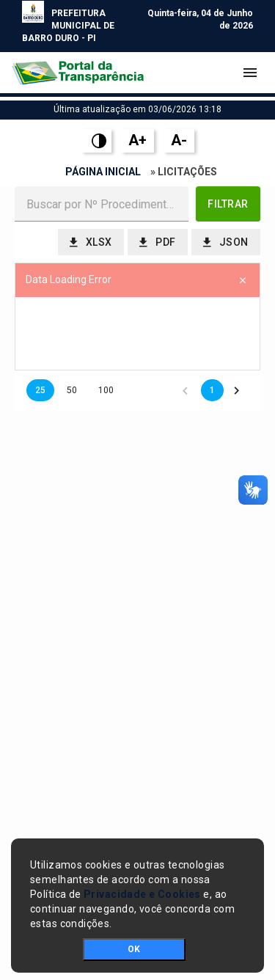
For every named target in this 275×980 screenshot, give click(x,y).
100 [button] (106, 390)
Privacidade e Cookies (142, 894)
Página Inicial (103, 172)
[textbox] (102, 204)
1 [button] (212, 390)
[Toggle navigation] (250, 73)
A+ (137, 140)
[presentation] (137, 334)
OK (134, 949)
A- (179, 140)
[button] (228, 204)
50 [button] (72, 390)
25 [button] (40, 390)
